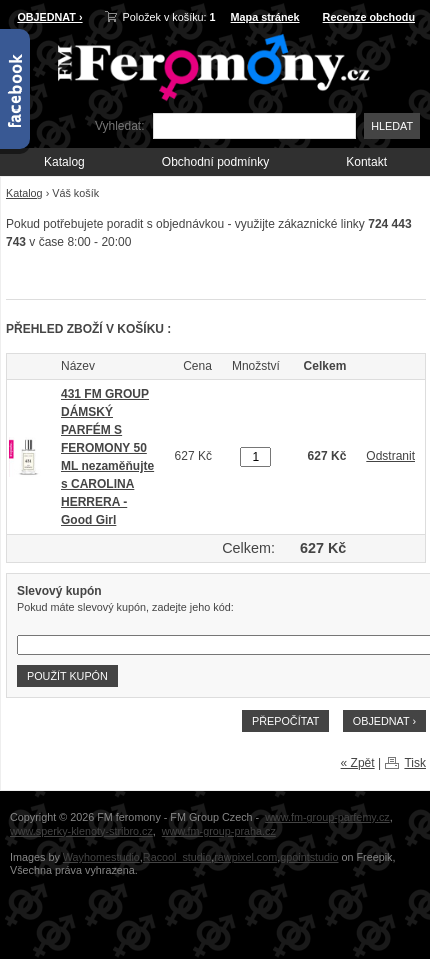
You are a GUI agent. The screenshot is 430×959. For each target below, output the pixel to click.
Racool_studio (177, 857)
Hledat (392, 126)
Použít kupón (67, 676)
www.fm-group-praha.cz (219, 831)
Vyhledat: (120, 126)
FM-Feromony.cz (210, 65)
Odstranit (390, 456)
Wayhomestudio (101, 857)
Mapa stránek (265, 17)
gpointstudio (309, 857)
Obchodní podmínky (215, 162)
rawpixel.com (245, 857)
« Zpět (358, 763)
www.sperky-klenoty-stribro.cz (81, 831)
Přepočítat (285, 721)
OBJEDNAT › (49, 17)
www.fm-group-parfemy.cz (327, 817)
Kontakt (366, 162)
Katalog (64, 162)
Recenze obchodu (369, 17)
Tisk (415, 763)
